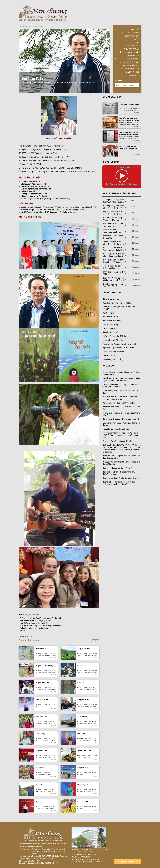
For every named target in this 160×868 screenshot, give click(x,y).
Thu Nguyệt (40, 768)
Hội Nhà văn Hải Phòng (112, 321)
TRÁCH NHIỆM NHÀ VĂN (130, 69)
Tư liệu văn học (132, 72)
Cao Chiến (39, 785)
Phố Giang (81, 734)
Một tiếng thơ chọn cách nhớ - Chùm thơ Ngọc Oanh (129, 119)
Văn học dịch (133, 75)
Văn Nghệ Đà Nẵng (110, 325)
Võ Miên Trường (83, 802)
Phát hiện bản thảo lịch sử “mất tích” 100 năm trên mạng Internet (120, 398)
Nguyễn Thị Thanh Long (44, 666)
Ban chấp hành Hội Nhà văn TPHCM (117, 303)
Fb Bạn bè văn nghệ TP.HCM (114, 336)
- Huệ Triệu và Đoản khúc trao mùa (33, 623)
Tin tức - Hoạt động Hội (128, 33)
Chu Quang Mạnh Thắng (113, 359)
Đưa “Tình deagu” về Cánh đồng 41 (117, 468)
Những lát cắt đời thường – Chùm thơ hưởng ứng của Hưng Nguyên (119, 483)
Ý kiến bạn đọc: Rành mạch (129, 104)
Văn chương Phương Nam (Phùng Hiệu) (119, 344)
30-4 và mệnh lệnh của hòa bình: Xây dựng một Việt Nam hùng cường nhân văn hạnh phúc (120, 435)
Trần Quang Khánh (84, 751)
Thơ (137, 43)
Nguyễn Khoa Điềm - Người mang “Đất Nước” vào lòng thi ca (119, 473)
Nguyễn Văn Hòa (83, 700)
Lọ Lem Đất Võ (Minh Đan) (113, 340)
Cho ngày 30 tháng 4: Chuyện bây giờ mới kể (121, 478)
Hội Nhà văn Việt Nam (111, 299)
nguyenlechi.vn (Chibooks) (113, 352)
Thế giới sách (133, 59)
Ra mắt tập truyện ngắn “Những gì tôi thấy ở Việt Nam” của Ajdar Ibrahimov (122, 380)
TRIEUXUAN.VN (109, 356)
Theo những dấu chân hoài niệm (116, 429)
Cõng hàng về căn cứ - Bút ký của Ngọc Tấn (121, 419)
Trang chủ (134, 29)
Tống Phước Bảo (83, 649)
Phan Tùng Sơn (83, 785)
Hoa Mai (80, 666)
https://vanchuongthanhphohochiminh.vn (86, 861)
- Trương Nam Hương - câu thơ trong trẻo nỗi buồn (41, 626)
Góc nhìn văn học (131, 65)
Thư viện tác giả (24, 26)
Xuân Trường (40, 734)
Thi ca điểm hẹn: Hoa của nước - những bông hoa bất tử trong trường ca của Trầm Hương (130, 134)
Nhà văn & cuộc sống (111, 332)
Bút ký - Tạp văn (132, 36)
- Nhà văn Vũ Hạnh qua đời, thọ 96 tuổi (35, 621)
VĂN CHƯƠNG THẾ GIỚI (129, 62)
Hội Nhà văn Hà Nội (110, 317)
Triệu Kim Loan (41, 717)
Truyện (136, 39)
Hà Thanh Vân (41, 649)
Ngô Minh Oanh (41, 802)
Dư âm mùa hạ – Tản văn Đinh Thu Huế (119, 403)
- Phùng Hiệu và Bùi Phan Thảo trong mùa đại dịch (40, 618)
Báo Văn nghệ (108, 313)
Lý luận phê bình (132, 46)
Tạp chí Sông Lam (110, 328)
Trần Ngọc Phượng (42, 700)
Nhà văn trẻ (134, 56)
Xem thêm (95, 641)
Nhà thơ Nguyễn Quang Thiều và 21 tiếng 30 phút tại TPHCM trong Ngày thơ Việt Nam (129, 148)
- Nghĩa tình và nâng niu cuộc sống (33, 628)
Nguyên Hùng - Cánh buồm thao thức (118, 348)
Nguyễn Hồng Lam (42, 683)
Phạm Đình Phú (41, 751)
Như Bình (81, 683)
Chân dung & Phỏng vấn (128, 52)
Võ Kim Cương (83, 717)
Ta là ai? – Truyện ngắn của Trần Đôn (118, 441)
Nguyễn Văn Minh (84, 768)
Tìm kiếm (119, 80)
